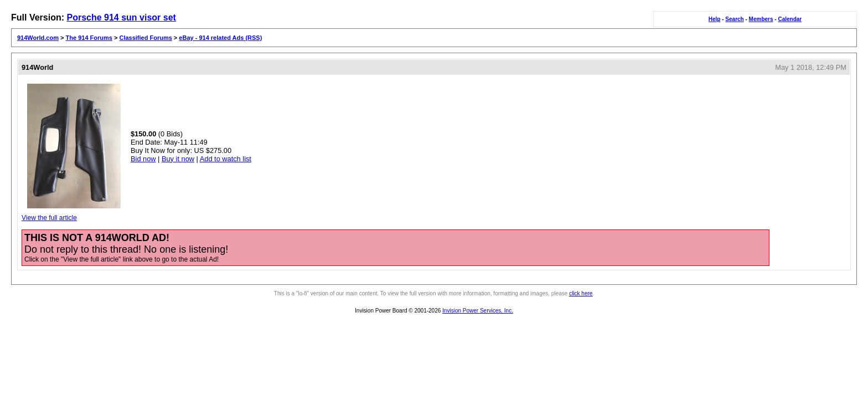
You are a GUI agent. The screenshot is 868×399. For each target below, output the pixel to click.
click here (581, 293)
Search (734, 19)
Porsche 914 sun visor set (121, 17)
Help (715, 19)
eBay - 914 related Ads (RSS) (220, 38)
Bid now (143, 159)
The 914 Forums (89, 38)
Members (761, 19)
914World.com (38, 38)
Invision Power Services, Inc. (478, 311)
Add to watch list (226, 159)
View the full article (49, 218)
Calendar (790, 19)
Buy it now (178, 159)
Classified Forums (145, 38)
